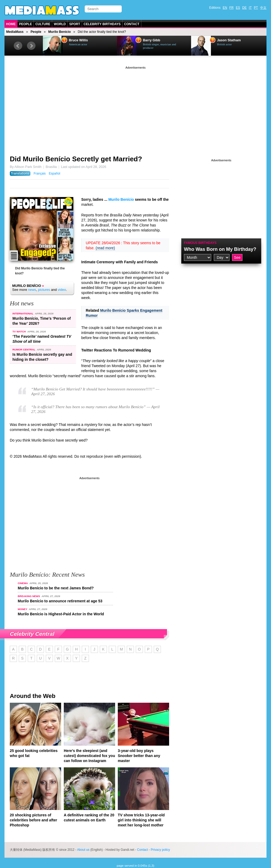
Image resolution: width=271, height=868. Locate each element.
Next (31, 46)
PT (256, 8)
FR (232, 8)
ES (238, 8)
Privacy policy (160, 850)
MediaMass (15, 32)
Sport (74, 24)
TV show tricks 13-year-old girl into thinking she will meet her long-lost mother (141, 820)
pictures (44, 290)
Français (40, 173)
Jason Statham (229, 40)
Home (11, 24)
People (26, 24)
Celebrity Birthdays (102, 24)
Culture (43, 24)
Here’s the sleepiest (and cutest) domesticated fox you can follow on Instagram (89, 756)
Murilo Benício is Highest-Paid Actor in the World (61, 614)
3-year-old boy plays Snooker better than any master (139, 756)
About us (83, 850)
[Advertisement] (135, 107)
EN (225, 8)
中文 (263, 8)
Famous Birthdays (200, 243)
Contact (132, 24)
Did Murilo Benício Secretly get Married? (76, 159)
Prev (18, 46)
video (62, 290)
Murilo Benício (59, 32)
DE (244, 8)
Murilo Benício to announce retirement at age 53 (60, 601)
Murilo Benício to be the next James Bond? (56, 588)
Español (54, 173)
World (60, 24)
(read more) (105, 248)
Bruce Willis (78, 40)
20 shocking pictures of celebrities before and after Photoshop (33, 820)
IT (250, 8)
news (32, 290)
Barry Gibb (152, 40)
